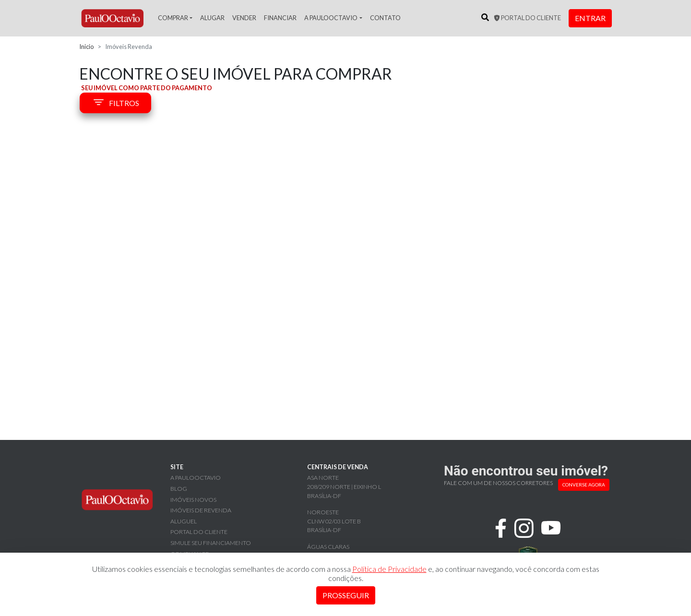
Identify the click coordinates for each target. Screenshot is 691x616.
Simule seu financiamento (211, 543)
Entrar (590, 18)
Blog (179, 489)
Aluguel (184, 521)
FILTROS (115, 103)
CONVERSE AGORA (584, 485)
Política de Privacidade (389, 569)
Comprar (173, 18)
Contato (385, 18)
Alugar (212, 18)
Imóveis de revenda (201, 510)
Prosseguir (346, 595)
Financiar (280, 18)
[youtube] (551, 528)
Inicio (86, 47)
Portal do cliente (527, 18)
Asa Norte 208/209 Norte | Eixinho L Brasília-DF (344, 486)
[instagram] (524, 528)
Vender (244, 18)
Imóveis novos (193, 500)
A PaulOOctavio (331, 18)
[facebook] (501, 528)
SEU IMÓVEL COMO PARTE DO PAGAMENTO (147, 88)
